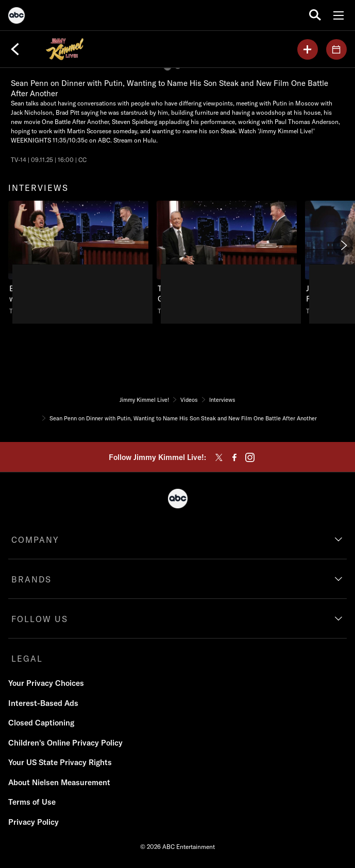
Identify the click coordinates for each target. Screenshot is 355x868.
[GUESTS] (336, 49)
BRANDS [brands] (31, 579)
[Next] (343, 245)
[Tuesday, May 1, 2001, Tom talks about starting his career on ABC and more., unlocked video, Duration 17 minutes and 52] (227, 258)
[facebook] (234, 457)
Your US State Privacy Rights (60, 762)
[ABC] (16, 17)
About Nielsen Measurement (59, 782)
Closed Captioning (41, 723)
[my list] (308, 49)
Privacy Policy (33, 822)
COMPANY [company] (35, 540)
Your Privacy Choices (46, 683)
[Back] (15, 49)
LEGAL (27, 659)
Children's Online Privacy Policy (65, 743)
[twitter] (219, 457)
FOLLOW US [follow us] (40, 619)
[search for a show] (315, 15)
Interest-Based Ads (43, 703)
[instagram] (250, 457)
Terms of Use (32, 802)
